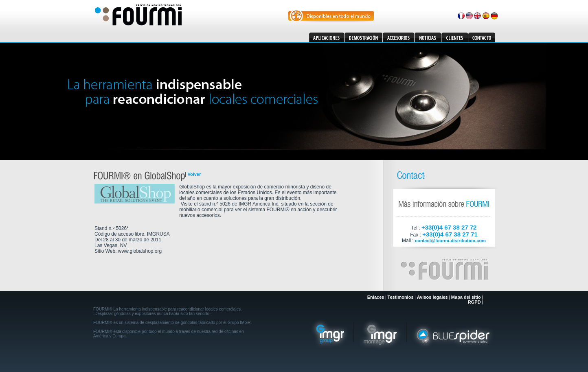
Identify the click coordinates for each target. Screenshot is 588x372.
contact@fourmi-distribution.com (450, 241)
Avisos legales (432, 297)
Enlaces (376, 297)
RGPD (474, 302)
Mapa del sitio (466, 297)
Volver (194, 174)
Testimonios (401, 297)
